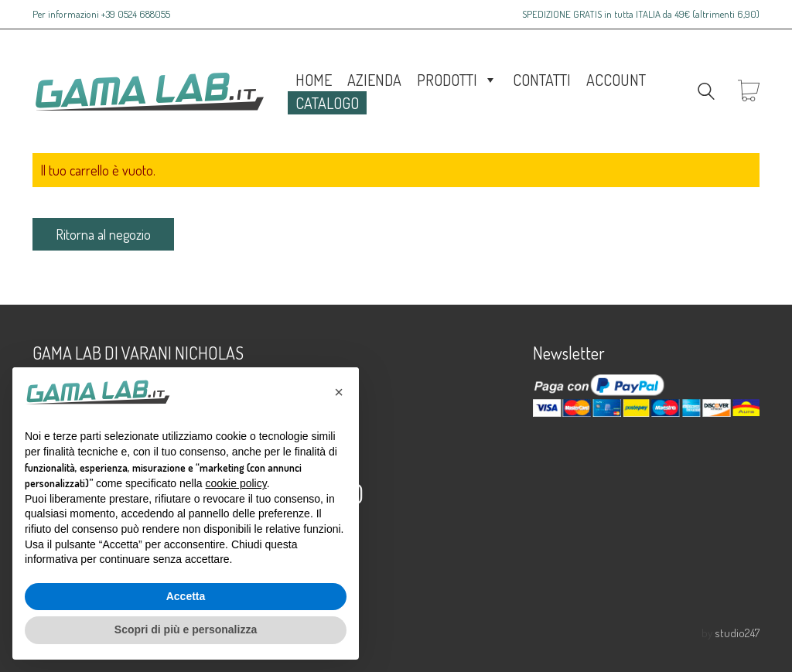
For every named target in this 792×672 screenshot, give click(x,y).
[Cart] (749, 91)
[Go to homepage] (148, 92)
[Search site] (706, 93)
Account (616, 80)
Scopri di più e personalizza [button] (186, 629)
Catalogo (327, 103)
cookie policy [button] (236, 483)
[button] (339, 392)
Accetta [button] (186, 596)
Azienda (374, 80)
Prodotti (457, 80)
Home (314, 80)
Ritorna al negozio (103, 234)
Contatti (542, 80)
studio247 (737, 633)
